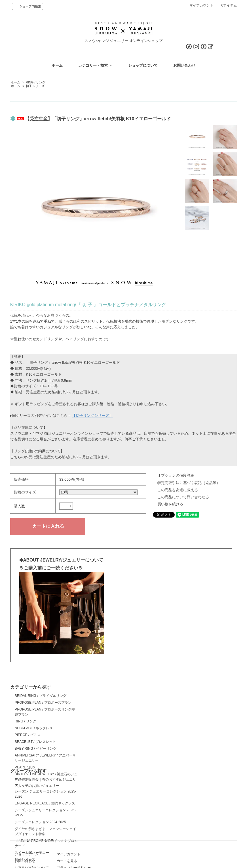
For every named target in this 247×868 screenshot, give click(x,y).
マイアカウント (201, 5)
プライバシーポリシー (105, 829)
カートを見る (99, 823)
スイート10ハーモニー (106, 769)
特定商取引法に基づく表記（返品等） (189, 483)
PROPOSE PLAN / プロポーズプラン (43, 703)
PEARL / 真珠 (25, 767)
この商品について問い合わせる (183, 497)
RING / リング (36, 82)
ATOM (103, 836)
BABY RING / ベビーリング (36, 749)
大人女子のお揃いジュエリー (37, 786)
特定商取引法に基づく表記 (35, 843)
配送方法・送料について (33, 836)
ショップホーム (27, 816)
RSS (92, 836)
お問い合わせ (184, 65)
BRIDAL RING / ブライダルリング (41, 696)
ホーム (57, 65)
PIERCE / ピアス (28, 735)
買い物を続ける (170, 504)
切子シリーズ (35, 86)
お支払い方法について (32, 829)
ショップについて (143, 65)
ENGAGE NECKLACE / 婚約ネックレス (119, 720)
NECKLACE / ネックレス (34, 728)
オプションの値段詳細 (176, 475)
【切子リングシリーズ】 (92, 416)
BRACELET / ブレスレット (35, 742)
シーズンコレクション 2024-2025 (114, 738)
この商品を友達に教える (178, 490)
